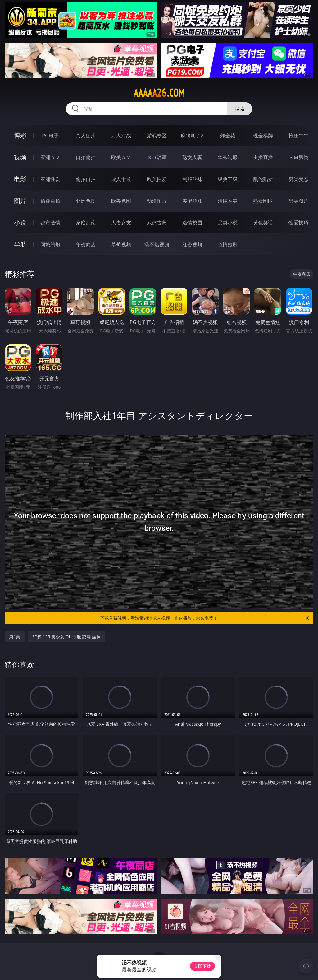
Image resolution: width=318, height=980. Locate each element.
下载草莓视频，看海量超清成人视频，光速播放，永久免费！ (205, 618)
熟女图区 (263, 201)
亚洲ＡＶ (50, 157)
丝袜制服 (228, 157)
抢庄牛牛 (298, 136)
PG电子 (50, 136)
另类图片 (298, 201)
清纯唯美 (228, 201)
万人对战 (121, 136)
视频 (20, 157)
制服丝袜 (192, 179)
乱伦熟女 (263, 179)
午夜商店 (86, 244)
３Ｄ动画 (157, 157)
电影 (20, 179)
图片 (20, 201)
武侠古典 (157, 223)
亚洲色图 (86, 201)
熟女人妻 (192, 157)
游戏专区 (157, 136)
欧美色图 (121, 201)
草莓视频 (121, 244)
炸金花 (228, 136)
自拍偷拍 (86, 157)
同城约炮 (50, 244)
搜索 (240, 109)
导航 (20, 244)
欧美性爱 (157, 179)
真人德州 (86, 136)
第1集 (15, 637)
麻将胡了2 (192, 136)
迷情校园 (192, 223)
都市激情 (50, 223)
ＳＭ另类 (298, 157)
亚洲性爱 (50, 179)
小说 (20, 222)
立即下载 (202, 966)
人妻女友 (121, 223)
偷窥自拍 (50, 201)
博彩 (20, 135)
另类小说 (228, 223)
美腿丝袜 (192, 201)
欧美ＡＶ (121, 157)
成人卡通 (121, 179)
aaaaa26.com (159, 93)
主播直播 (263, 157)
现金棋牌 (263, 136)
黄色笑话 (263, 223)
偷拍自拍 (86, 179)
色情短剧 (228, 244)
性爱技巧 (298, 223)
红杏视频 (192, 244)
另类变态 (298, 179)
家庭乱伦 (86, 223)
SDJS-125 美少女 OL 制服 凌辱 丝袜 (66, 637)
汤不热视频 (157, 244)
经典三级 (228, 179)
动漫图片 (157, 201)
